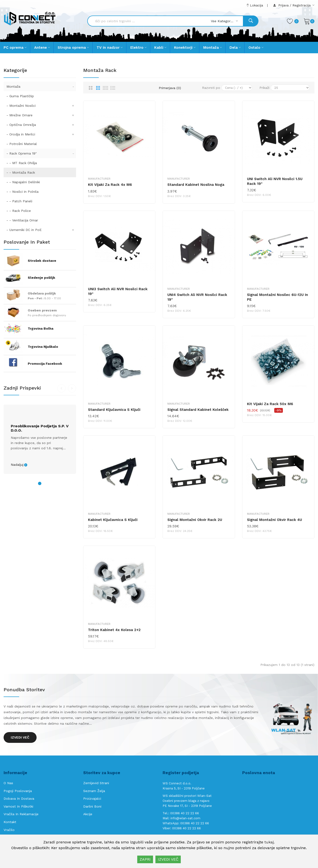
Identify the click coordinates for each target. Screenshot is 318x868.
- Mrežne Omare (41, 115)
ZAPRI (145, 859)
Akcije (88, 814)
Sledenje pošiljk (41, 278)
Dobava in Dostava (19, 798)
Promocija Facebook (45, 364)
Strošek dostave (42, 261)
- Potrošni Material (22, 144)
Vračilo (9, 830)
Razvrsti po (211, 88)
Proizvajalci (92, 798)
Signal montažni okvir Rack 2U (195, 520)
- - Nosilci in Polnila (22, 192)
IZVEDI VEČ (168, 859)
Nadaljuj (17, 465)
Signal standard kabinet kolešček (198, 410)
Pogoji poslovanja (18, 791)
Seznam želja (94, 791)
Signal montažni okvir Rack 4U (274, 520)
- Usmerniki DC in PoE (41, 230)
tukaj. (270, 842)
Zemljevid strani (96, 783)
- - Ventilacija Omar (22, 220)
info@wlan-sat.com (185, 818)
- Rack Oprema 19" (41, 153)
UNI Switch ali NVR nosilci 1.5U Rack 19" (275, 181)
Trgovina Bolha (41, 328)
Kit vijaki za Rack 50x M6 (270, 404)
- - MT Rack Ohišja (22, 163)
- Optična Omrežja (41, 125)
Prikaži (264, 88)
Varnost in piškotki (18, 806)
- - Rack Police (19, 211)
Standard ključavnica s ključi (114, 410)
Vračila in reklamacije (21, 814)
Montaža (41, 86)
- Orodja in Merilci (41, 134)
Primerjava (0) (170, 88)
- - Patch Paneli (19, 201)
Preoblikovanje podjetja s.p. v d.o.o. (40, 428)
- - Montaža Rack (21, 172)
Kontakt (10, 822)
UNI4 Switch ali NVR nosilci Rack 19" (197, 297)
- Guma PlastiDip (20, 96)
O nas (8, 783)
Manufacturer (99, 179)
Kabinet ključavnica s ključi (113, 520)
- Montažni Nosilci (41, 106)
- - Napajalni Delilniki (23, 182)
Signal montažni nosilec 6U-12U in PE (277, 297)
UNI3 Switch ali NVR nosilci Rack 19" (118, 291)
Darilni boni (92, 806)
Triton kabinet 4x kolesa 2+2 (114, 630)
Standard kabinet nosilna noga (196, 185)
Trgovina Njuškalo (43, 347)
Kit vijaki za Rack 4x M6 (110, 185)
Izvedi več (20, 737)
